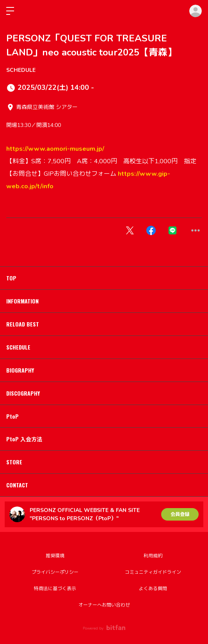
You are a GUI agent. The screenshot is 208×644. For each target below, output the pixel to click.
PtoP (12, 416)
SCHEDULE (21, 70)
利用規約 (153, 556)
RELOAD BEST (23, 324)
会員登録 (180, 514)
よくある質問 (153, 589)
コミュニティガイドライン (153, 572)
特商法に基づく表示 (55, 589)
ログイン (196, 11)
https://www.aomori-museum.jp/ (55, 149)
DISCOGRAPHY (23, 393)
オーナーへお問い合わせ (104, 605)
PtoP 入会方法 (24, 439)
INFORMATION (22, 301)
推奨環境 (55, 556)
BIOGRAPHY (20, 370)
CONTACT (17, 485)
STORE (14, 462)
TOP (11, 278)
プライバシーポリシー (55, 572)
